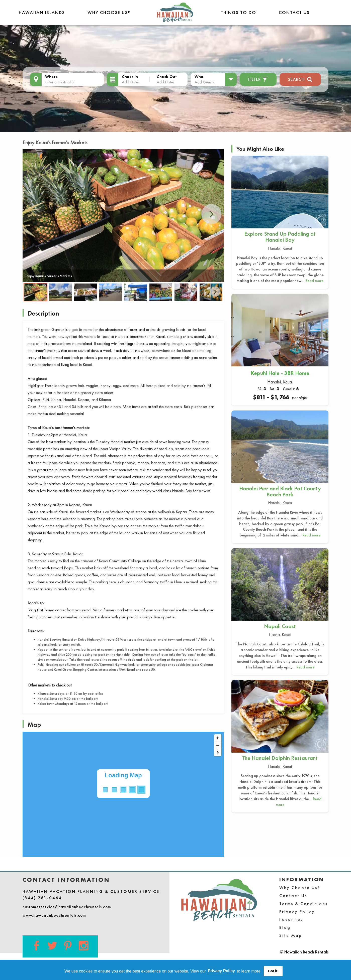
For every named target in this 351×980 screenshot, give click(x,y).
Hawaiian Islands (42, 12)
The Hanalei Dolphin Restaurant (280, 758)
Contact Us (294, 12)
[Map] (123, 794)
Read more (314, 281)
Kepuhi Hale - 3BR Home (280, 373)
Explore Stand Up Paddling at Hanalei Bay (280, 237)
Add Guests (204, 82)
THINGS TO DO (238, 12)
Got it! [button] (273, 971)
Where (52, 77)
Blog (285, 927)
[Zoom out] (218, 745)
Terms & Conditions (303, 903)
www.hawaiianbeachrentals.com (54, 915)
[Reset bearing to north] (218, 752)
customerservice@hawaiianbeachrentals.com (67, 907)
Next (211, 214)
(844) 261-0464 (42, 898)
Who (199, 77)
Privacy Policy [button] (222, 971)
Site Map (291, 935)
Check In (130, 77)
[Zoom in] (218, 738)
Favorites (291, 919)
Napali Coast (280, 626)
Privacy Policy (297, 912)
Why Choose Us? (109, 12)
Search (300, 79)
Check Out (167, 77)
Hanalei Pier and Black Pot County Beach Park (280, 492)
